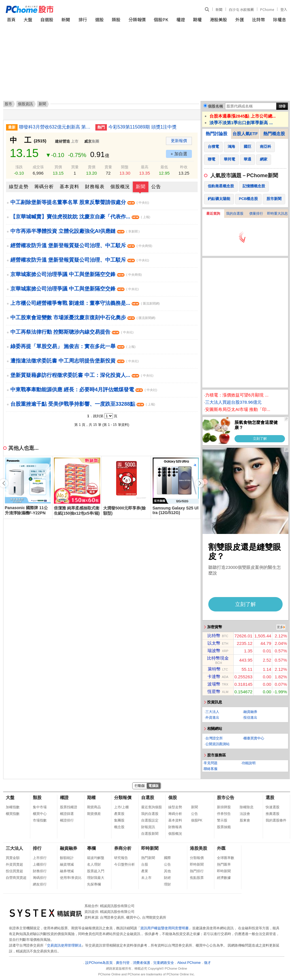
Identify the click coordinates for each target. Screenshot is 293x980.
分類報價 (137, 19)
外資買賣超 (14, 864)
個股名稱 (216, 106)
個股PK (161, 19)
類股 (116, 19)
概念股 (119, 827)
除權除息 (247, 807)
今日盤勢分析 (124, 864)
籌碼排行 (40, 878)
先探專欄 (94, 884)
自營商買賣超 (16, 878)
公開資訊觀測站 (218, 744)
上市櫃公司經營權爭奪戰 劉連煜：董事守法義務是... (85, 303)
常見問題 (211, 763)
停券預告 (224, 814)
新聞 (219, 9)
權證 (181, 19)
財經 (167, 878)
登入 (284, 9)
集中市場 (40, 807)
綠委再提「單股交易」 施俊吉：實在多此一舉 (73, 346)
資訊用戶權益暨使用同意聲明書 (165, 928)
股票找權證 (69, 807)
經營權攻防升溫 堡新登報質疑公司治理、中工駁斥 (81, 246)
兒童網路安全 (164, 963)
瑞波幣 (214, 650)
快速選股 (273, 807)
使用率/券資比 (71, 878)
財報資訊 (148, 827)
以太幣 (214, 643)
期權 (197, 19)
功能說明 (249, 763)
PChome (267, 9)
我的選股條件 (276, 820)
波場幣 (214, 684)
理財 (167, 884)
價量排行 (256, 214)
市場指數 (40, 820)
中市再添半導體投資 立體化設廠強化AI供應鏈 (75, 231)
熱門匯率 (224, 864)
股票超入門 (96, 871)
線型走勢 (19, 187)
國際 (167, 858)
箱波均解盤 (96, 858)
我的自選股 (235, 214)
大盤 (28, 19)
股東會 (245, 820)
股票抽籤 (224, 827)
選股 (99, 19)
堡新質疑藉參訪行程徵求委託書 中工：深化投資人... (82, 375)
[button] (200, 483)
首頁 (11, 19)
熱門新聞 (148, 858)
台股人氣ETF (245, 134)
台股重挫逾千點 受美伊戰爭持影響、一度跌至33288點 (83, 404)
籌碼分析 (44, 187)
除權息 (280, 19)
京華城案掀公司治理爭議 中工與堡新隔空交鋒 (76, 274)
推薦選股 (273, 814)
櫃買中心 (40, 814)
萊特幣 (214, 669)
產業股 (119, 814)
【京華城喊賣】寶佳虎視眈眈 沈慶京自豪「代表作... (80, 217)
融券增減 (67, 871)
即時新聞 (150, 848)
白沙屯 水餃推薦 (241, 9)
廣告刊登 (123, 963)
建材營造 (63, 141)
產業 (145, 871)
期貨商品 (94, 807)
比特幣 (259, 19)
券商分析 (123, 848)
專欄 (91, 848)
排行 (83, 19)
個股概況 (120, 187)
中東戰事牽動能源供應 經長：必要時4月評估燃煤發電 (84, 390)
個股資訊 (25, 104)
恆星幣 (214, 691)
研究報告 (121, 858)
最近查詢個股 (152, 807)
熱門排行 (197, 871)
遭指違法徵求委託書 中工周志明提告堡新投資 (74, 361)
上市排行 (40, 858)
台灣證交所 (214, 738)
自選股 (47, 19)
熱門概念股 (274, 134)
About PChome (189, 963)
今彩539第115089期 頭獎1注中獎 (142, 127)
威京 (88, 141)
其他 (167, 871)
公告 (156, 187)
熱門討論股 (217, 134)
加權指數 (13, 807)
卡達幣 (214, 676)
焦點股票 (197, 878)
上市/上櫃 (121, 807)
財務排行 (40, 871)
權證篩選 (67, 814)
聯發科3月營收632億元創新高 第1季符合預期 (55, 127)
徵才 (207, 963)
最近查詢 (213, 214)
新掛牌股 (224, 807)
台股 (145, 864)
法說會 (245, 814)
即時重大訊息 (277, 214)
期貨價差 (94, 814)
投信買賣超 (14, 871)
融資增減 (67, 864)
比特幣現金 (218, 658)
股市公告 (226, 797)
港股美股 (218, 19)
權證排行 (67, 820)
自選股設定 (150, 820)
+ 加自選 (179, 154)
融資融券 (250, 712)
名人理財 (94, 864)
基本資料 (69, 187)
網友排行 (40, 884)
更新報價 (179, 141)
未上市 (146, 878)
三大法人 (212, 712)
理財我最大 (96, 878)
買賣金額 (13, 858)
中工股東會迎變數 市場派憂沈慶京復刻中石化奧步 (83, 318)
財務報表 (95, 187)
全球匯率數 (226, 858)
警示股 (222, 820)
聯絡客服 (211, 769)
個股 (173, 797)
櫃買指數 (13, 814)
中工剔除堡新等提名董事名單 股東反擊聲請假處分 (80, 202)
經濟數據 (224, 878)
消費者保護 (141, 963)
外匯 (240, 19)
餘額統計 (67, 858)
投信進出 (250, 717)
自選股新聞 (150, 834)
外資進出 (212, 717)
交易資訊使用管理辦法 (64, 945)
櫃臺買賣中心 (254, 738)
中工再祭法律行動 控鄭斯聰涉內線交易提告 (72, 332)
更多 (280, 627)
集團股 (119, 820)
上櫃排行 (40, 864)
